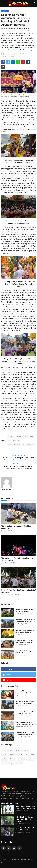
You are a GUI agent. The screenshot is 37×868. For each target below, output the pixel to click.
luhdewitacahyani (20, 823)
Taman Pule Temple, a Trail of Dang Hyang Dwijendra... (25, 621)
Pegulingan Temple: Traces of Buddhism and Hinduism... (25, 702)
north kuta (16, 441)
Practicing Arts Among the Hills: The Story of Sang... (24, 652)
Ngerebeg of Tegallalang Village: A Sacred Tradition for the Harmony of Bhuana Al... (18, 459)
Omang (3, 531)
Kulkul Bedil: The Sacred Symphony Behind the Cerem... (24, 819)
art (27, 755)
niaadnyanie (19, 810)
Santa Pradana (6, 490)
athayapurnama (20, 832)
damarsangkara (20, 737)
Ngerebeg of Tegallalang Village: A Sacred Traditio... (25, 723)
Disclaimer (5, 863)
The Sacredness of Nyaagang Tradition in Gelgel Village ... (17, 527)
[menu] (2, 3)
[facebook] (3, 848)
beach (17, 750)
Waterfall (19, 763)
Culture (20, 755)
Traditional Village (8, 763)
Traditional (30, 759)
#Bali (33, 755)
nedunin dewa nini (28, 445)
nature (4, 755)
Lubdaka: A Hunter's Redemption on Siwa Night (24, 692)
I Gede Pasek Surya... (7, 595)
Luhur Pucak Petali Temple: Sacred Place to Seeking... (25, 829)
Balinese (12, 755)
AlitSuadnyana (19, 645)
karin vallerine (5, 563)
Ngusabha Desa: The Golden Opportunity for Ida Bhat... (25, 734)
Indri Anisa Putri (20, 716)
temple (10, 750)
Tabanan (21, 759)
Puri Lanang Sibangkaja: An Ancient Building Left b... (25, 713)
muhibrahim (19, 634)
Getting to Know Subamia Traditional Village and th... (24, 641)
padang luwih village (14, 445)
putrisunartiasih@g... (21, 613)
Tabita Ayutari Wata (21, 726)
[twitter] (9, 848)
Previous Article (19, 455)
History (5, 759)
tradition (11, 437)
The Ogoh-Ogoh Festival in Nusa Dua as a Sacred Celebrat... (17, 559)
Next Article (19, 464)
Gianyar (13, 759)
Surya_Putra (19, 695)
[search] (35, 3)
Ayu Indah (18, 705)
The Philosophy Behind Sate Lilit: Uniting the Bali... (25, 610)
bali (9, 441)
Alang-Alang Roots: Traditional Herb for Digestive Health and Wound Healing (18, 467)
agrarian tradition (21, 437)
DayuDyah (18, 624)
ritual (31, 437)
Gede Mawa (18, 655)
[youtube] (14, 848)
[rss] (19, 848)
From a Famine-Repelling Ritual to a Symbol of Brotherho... (18, 591)
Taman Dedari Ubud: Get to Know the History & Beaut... (25, 807)
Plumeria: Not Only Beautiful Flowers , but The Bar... (25, 631)
